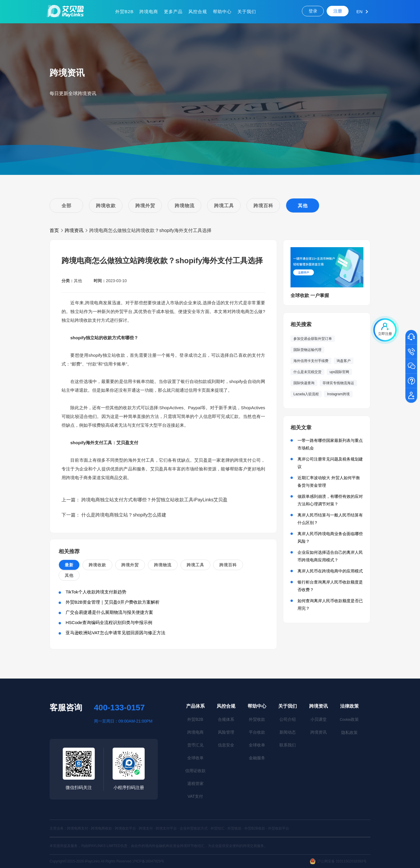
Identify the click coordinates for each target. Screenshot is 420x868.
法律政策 (349, 706)
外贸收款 (257, 719)
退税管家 (195, 783)
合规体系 (226, 719)
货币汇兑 (195, 745)
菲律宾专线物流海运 (338, 383)
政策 (349, 719)
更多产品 (173, 12)
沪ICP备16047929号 (148, 861)
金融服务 (257, 758)
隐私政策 (349, 732)
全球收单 (195, 758)
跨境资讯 (74, 230)
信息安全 (226, 745)
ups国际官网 (339, 372)
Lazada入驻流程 (306, 394)
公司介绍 (288, 719)
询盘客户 (344, 361)
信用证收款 (195, 771)
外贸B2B (124, 12)
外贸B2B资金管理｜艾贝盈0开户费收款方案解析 (113, 602)
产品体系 (195, 706)
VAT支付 (195, 796)
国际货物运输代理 (307, 350)
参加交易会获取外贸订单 (313, 339)
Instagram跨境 (338, 394)
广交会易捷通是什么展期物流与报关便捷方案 (109, 612)
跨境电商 (149, 12)
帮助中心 (222, 12)
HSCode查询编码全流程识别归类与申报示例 (109, 622)
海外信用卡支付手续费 (311, 361)
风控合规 (198, 12)
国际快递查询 (304, 383)
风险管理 (226, 732)
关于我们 (247, 12)
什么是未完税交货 (307, 372)
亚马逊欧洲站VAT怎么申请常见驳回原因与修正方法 (116, 633)
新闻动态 (288, 732)
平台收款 (257, 732)
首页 (54, 230)
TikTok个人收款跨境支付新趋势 (96, 592)
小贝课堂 (318, 719)
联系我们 (288, 745)
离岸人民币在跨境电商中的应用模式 (330, 571)
